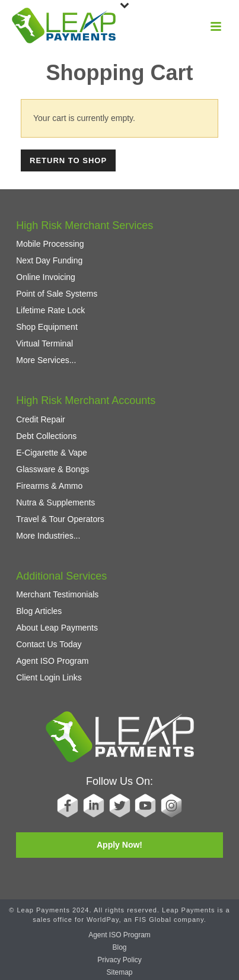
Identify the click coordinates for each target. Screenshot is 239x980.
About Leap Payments (57, 628)
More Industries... (48, 536)
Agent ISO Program (52, 661)
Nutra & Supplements (55, 502)
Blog (119, 947)
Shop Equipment (47, 327)
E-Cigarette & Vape (52, 453)
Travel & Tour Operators (60, 519)
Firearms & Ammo (49, 486)
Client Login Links (49, 677)
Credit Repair (40, 419)
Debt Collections (46, 436)
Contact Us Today (49, 644)
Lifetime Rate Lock (50, 310)
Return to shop (68, 160)
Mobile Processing (50, 244)
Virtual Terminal (44, 343)
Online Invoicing (46, 277)
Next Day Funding (49, 260)
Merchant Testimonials (57, 594)
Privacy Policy (120, 960)
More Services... (46, 360)
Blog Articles (39, 611)
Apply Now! (120, 845)
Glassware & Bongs (52, 469)
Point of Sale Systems (57, 294)
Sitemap (119, 972)
